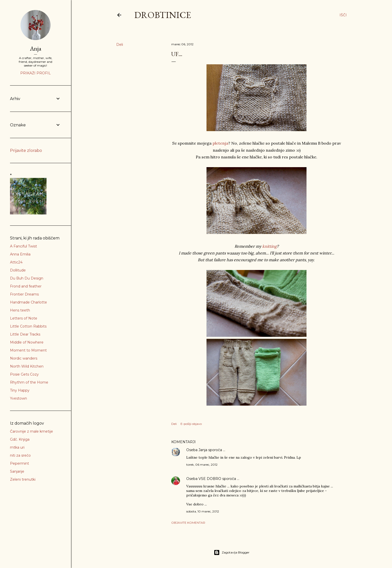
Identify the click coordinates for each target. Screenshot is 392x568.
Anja (36, 48)
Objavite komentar (188, 523)
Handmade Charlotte (28, 302)
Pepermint (19, 463)
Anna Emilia (20, 254)
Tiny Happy (20, 390)
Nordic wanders (24, 358)
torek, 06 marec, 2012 (202, 465)
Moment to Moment (28, 350)
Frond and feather (26, 286)
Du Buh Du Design (27, 278)
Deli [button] (120, 45)
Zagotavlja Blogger (232, 552)
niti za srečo (20, 455)
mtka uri (17, 447)
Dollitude (18, 270)
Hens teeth (20, 310)
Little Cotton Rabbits (28, 326)
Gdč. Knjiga (20, 439)
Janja (203, 450)
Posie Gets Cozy (24, 374)
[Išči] (343, 15)
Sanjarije (17, 471)
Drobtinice (163, 15)
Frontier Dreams (24, 294)
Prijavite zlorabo (26, 151)
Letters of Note (24, 318)
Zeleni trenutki (23, 479)
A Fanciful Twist (23, 246)
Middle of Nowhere (27, 342)
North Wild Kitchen (27, 366)
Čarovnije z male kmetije (31, 431)
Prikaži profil (35, 73)
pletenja (220, 143)
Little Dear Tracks (25, 334)
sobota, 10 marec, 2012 (203, 511)
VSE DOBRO (210, 479)
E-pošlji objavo (191, 424)
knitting (269, 246)
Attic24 (16, 262)
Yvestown (18, 398)
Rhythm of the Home (29, 382)
